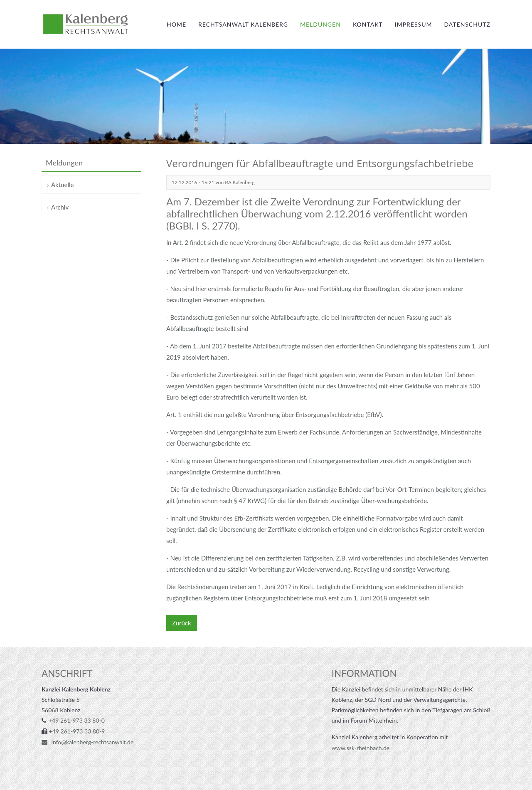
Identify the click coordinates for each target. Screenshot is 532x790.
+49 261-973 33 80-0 (77, 720)
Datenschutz (467, 24)
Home (176, 24)
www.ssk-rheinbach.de (361, 748)
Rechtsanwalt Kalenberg (243, 24)
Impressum (414, 24)
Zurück (182, 623)
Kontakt (368, 24)
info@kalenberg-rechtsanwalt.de (92, 742)
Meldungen (320, 24)
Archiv (60, 207)
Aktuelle (62, 185)
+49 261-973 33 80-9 (77, 731)
